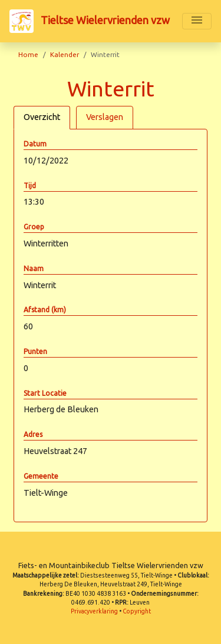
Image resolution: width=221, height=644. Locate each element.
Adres (33, 434)
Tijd (30, 186)
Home (28, 54)
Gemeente (41, 476)
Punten (35, 351)
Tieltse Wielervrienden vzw (90, 21)
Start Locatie (45, 393)
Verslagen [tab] (105, 117)
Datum (35, 144)
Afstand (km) (45, 310)
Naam (34, 268)
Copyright (137, 611)
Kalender (65, 54)
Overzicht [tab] (42, 117)
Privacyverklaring (94, 611)
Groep (34, 227)
